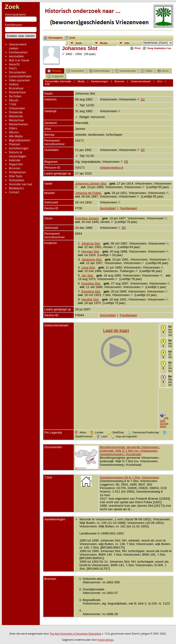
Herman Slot (90, 251)
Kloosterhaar (17, 92)
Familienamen (18, 52)
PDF (48, 84)
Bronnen (15, 168)
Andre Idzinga (106, 640)
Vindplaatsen (18, 172)
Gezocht (14, 64)
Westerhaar (17, 120)
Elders (13, 128)
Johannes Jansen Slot (90, 184)
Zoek (12, 7)
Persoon (54, 71)
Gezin (163, 71)
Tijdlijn (147, 71)
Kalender (15, 160)
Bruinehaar (16, 88)
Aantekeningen (19, 148)
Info (127, 43)
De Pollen (15, 96)
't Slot (13, 104)
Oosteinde (16, 112)
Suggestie (55, 76)
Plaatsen (15, 144)
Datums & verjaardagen (18, 154)
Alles (160, 81)
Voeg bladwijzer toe (159, 48)
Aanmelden (16, 56)
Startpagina (55, 38)
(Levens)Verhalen (20, 76)
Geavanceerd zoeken (18, 46)
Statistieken (17, 180)
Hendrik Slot (90, 299)
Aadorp (14, 84)
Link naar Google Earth (164, 422)
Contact (14, 192)
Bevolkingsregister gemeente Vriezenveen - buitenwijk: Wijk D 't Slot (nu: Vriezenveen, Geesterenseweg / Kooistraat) (130, 451)
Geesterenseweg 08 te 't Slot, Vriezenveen (129, 477)
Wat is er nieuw (19, 60)
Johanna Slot (91, 243)
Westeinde (16, 116)
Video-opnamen (19, 80)
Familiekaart (128, 208)
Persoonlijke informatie (58, 81)
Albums (14, 132)
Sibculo (14, 100)
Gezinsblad (108, 208)
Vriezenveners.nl (111, 168)
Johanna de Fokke (88, 193)
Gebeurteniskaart (141, 81)
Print (138, 48)
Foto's (13, 68)
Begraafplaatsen (20, 140)
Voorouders (75, 71)
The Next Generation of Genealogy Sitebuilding (76, 634)
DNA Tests (16, 176)
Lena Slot (88, 267)
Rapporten (16, 164)
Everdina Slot (91, 283)
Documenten (18, 72)
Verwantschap (126, 71)
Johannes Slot (91, 259)
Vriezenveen (17, 108)
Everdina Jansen (87, 218)
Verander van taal (21, 184)
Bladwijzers (16, 188)
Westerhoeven (18, 124)
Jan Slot (87, 275)
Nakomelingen (100, 71)
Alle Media (16, 136)
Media (104, 43)
